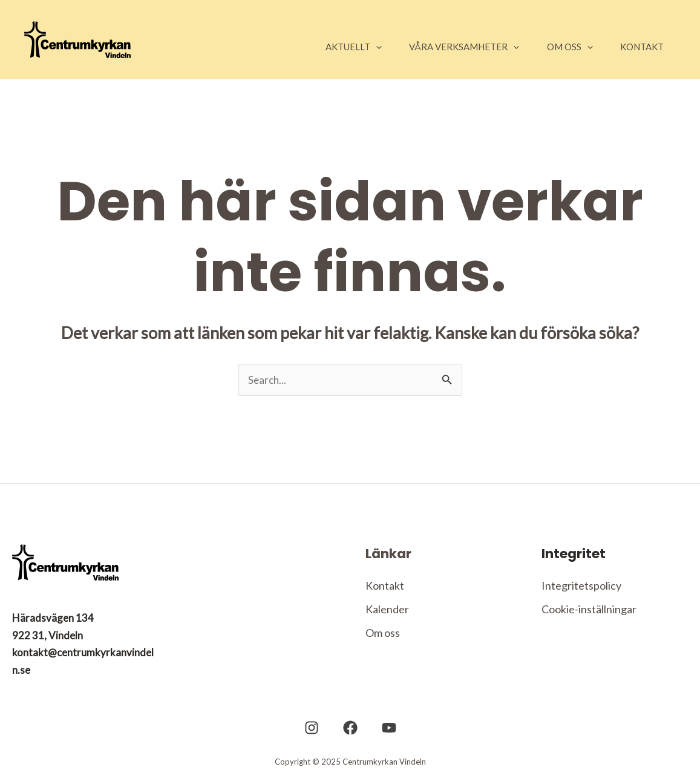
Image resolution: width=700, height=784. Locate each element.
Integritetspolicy (581, 586)
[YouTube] (383, 729)
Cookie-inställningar (589, 610)
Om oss (383, 634)
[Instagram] (318, 729)
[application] (355, 47)
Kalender (387, 610)
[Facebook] (350, 729)
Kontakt (385, 586)
